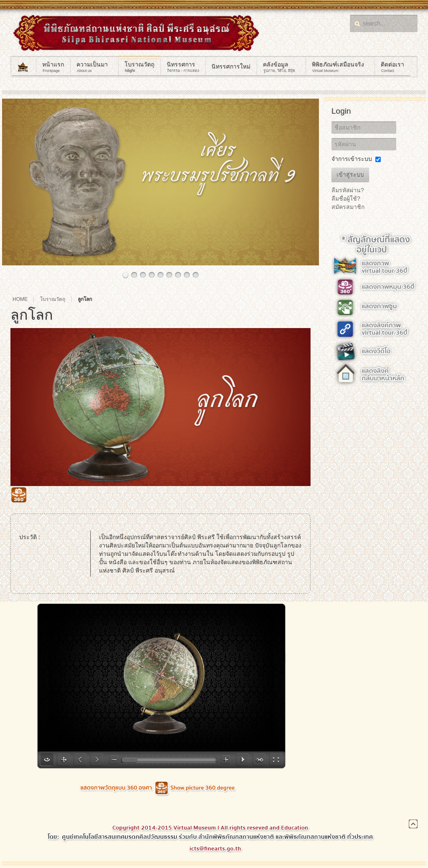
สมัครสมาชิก (348, 207)
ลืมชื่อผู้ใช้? (346, 199)
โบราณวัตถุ (53, 299)
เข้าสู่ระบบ (350, 175)
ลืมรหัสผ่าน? (348, 190)
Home (20, 299)
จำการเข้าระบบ (352, 159)
